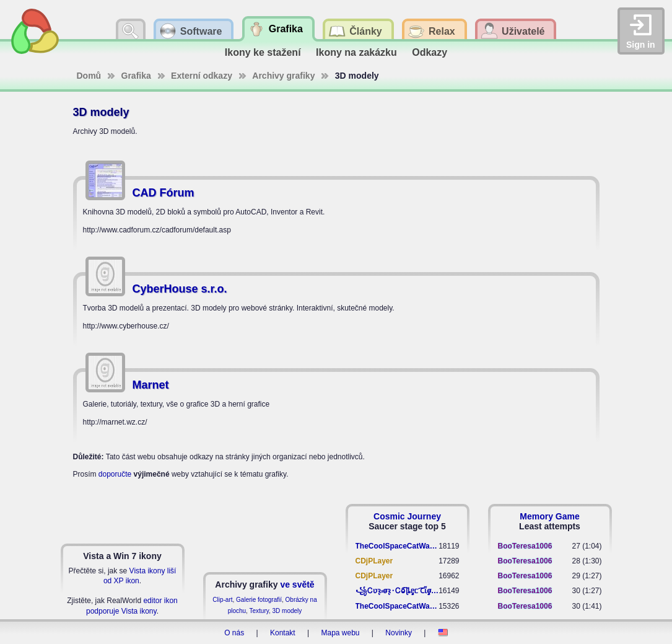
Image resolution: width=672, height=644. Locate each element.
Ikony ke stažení (263, 52)
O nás (234, 633)
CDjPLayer (374, 561)
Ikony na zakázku (356, 52)
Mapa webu (340, 633)
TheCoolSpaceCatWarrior (397, 546)
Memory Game (549, 516)
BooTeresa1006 (525, 546)
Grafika (136, 76)
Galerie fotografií (259, 600)
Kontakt (283, 633)
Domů (89, 76)
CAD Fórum (164, 193)
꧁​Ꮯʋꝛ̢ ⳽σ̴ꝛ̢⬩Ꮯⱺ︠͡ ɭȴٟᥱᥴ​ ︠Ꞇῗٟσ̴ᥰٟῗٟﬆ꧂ (397, 591)
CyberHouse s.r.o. (180, 289)
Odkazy (430, 52)
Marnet (151, 385)
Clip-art (222, 600)
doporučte (115, 474)
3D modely (287, 611)
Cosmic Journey (407, 516)
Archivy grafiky (283, 76)
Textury (259, 611)
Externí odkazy (202, 76)
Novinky (399, 633)
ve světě (297, 584)
